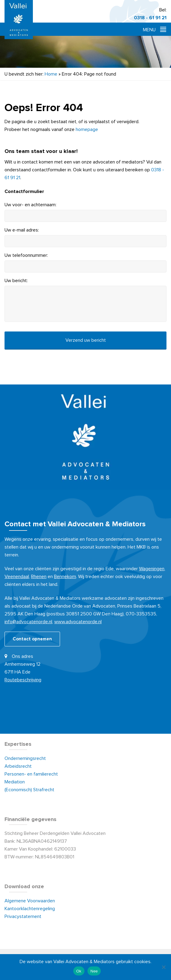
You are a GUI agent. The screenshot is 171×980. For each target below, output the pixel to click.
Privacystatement (23, 916)
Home (51, 74)
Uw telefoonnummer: (26, 255)
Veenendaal (17, 577)
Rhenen (39, 577)
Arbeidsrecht (18, 766)
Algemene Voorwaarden (30, 901)
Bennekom (65, 577)
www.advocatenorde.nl (78, 622)
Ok (79, 971)
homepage (87, 129)
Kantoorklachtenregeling (30, 909)
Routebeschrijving (23, 680)
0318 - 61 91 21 (150, 18)
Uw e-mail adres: (22, 230)
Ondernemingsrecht (25, 758)
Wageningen (152, 569)
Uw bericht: (16, 281)
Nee (94, 971)
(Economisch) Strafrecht (29, 790)
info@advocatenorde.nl (28, 622)
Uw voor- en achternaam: (30, 205)
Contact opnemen (32, 639)
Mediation (15, 782)
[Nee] (163, 967)
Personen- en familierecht (31, 774)
